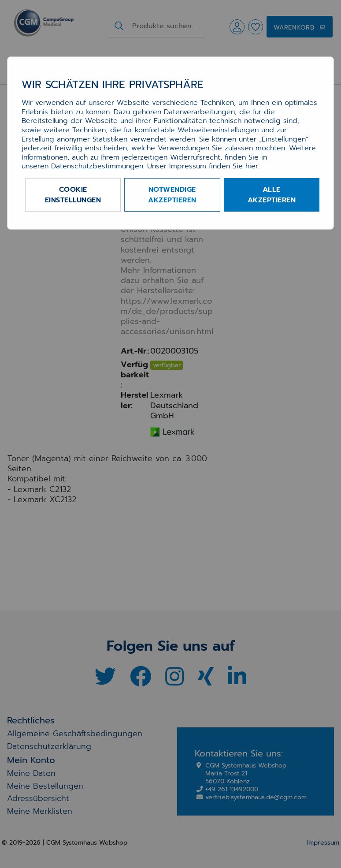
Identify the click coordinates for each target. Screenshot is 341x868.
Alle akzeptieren (272, 195)
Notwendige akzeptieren (172, 195)
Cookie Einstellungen (73, 195)
